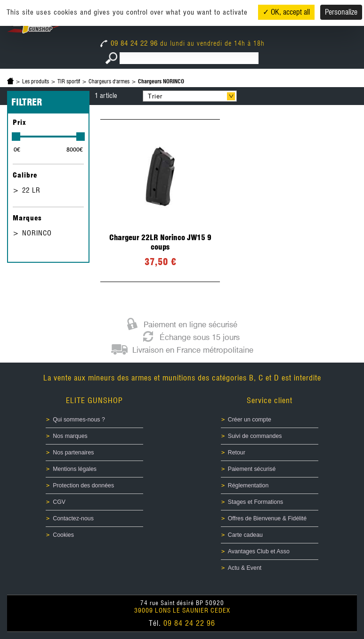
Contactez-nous (73, 518)
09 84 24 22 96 (130, 43)
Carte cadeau (245, 535)
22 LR (31, 190)
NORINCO (37, 233)
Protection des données (83, 485)
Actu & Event (245, 568)
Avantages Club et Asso (259, 551)
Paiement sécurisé (252, 469)
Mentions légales (75, 469)
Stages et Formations (255, 502)
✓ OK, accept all (286, 12)
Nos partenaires (73, 453)
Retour (237, 453)
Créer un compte (250, 420)
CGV (59, 502)
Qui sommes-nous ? (79, 420)
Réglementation (248, 485)
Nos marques (70, 436)
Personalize (341, 12)
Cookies (63, 535)
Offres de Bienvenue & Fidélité (267, 518)
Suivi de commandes (255, 436)
